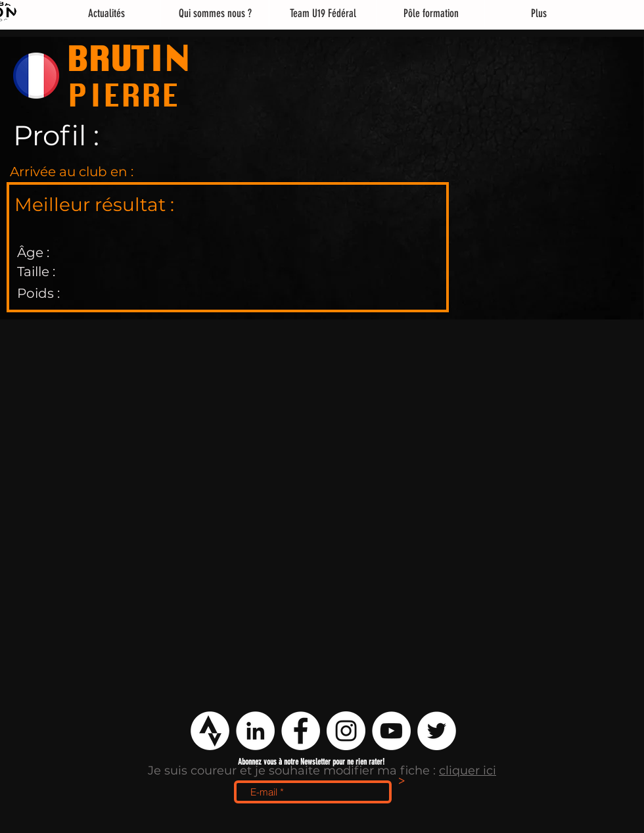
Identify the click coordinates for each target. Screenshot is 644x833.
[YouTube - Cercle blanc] (391, 731)
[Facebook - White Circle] (301, 731)
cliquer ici (468, 771)
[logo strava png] (210, 731)
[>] (402, 782)
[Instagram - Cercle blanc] (346, 731)
